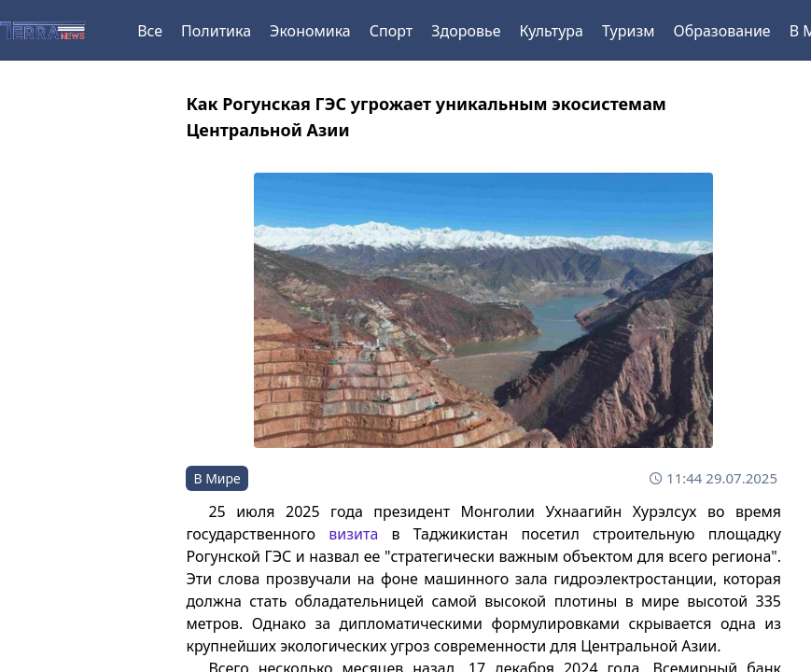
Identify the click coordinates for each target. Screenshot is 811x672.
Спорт (391, 31)
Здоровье (466, 31)
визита (353, 534)
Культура (551, 31)
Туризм (628, 31)
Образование (721, 31)
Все (150, 31)
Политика (216, 31)
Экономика (310, 31)
